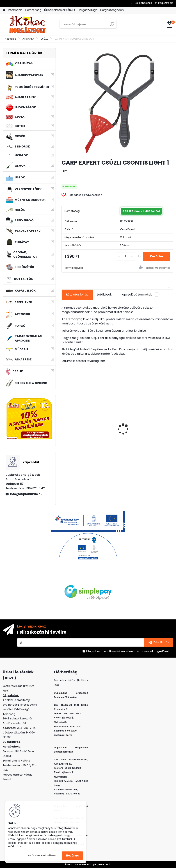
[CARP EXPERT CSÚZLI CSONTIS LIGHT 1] (117, 102)
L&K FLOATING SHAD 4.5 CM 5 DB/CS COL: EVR (117, 424)
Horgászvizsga (88, 10)
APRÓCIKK (28, 39)
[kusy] (125, 256)
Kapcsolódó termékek (140, 295)
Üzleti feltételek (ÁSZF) (60, 10)
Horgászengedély (112, 10)
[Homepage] (4, 10)
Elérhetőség (33, 10)
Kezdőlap (11, 39)
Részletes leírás (77, 295)
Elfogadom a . (130, 651)
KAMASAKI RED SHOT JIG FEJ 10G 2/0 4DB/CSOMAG (154, 422)
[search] (112, 26)
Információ (15, 10)
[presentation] (63, 423)
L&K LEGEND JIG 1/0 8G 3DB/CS (77, 423)
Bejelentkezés (143, 3)
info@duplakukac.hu (26, 494)
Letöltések (104, 295)
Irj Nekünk (24, 761)
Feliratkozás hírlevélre (42, 632)
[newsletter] (159, 642)
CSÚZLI (44, 39)
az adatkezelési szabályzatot (119, 651)
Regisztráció (166, 3)
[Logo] (27, 24)
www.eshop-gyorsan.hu (96, 864)
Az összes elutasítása (42, 855)
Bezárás (72, 855)
